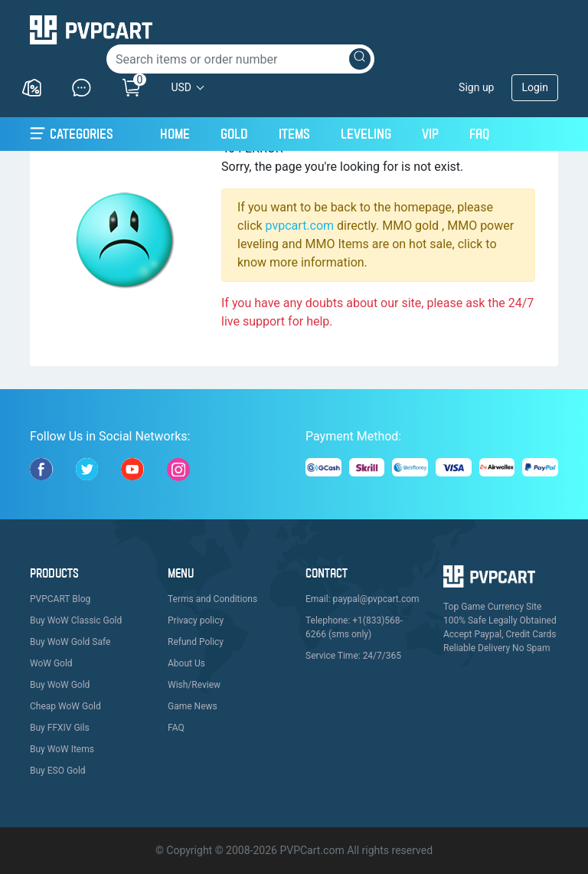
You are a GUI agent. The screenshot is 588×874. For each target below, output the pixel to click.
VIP (430, 134)
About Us (186, 663)
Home (175, 132)
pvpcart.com (300, 226)
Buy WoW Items (62, 749)
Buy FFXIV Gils (60, 728)
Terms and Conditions (212, 599)
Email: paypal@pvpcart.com (363, 599)
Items (294, 134)
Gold (234, 134)
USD (181, 87)
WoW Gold (51, 663)
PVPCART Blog (60, 599)
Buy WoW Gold (60, 685)
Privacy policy (196, 620)
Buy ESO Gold (58, 771)
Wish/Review (194, 685)
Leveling (366, 134)
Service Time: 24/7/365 (353, 656)
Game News (193, 706)
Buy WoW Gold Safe (70, 642)
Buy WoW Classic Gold (76, 620)
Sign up (476, 87)
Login (535, 87)
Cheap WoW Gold (65, 706)
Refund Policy (196, 642)
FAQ (479, 134)
